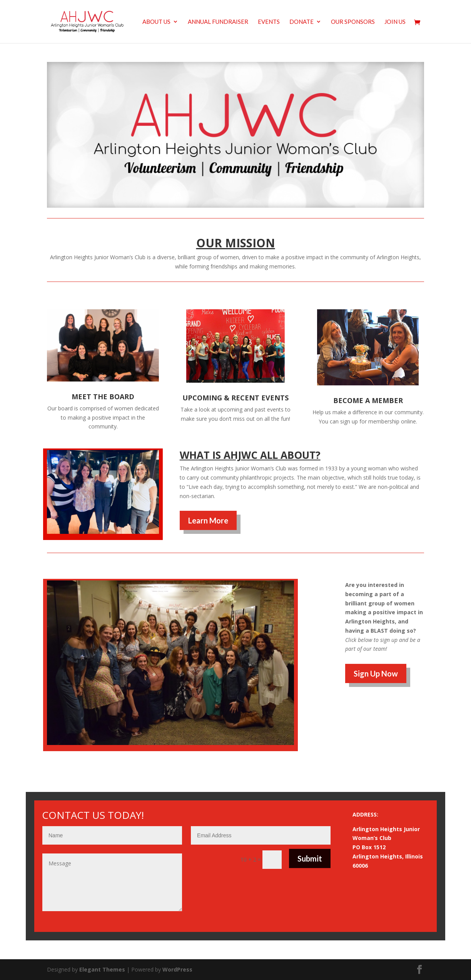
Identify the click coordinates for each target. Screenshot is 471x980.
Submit (310, 858)
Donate (301, 22)
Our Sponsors (353, 22)
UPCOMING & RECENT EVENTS (235, 398)
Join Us (395, 22)
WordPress (177, 969)
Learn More (208, 520)
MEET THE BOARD (103, 397)
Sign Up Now (376, 673)
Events (269, 22)
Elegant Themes (102, 969)
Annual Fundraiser (218, 22)
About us (156, 22)
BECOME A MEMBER (368, 400)
